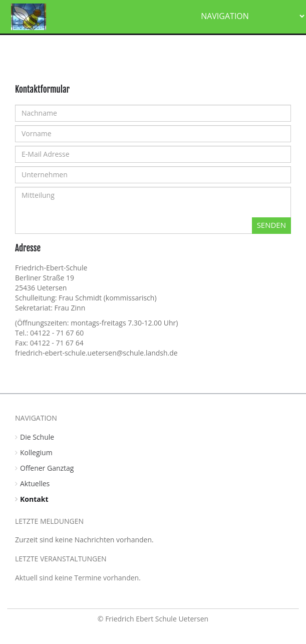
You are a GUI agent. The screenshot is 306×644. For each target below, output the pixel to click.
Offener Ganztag (47, 468)
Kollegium (36, 452)
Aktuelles (35, 484)
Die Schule (37, 437)
